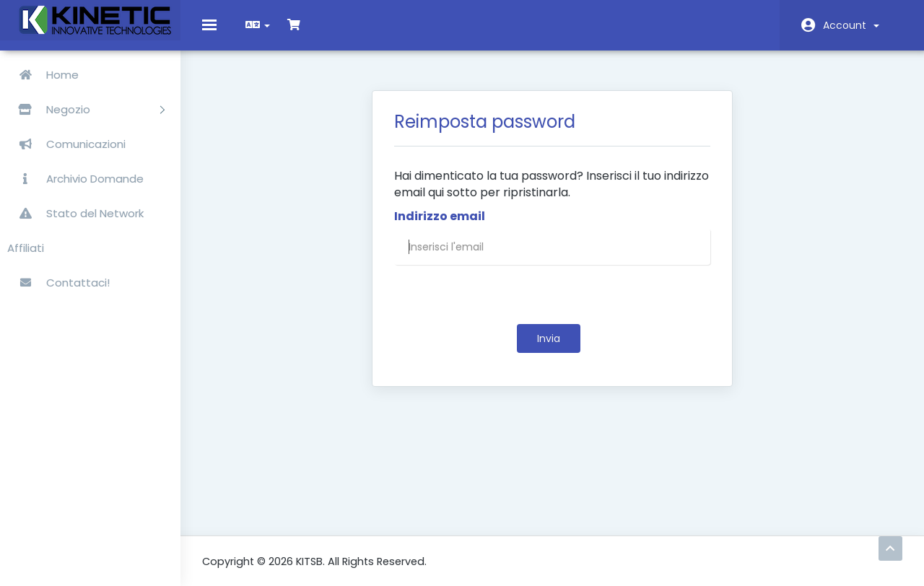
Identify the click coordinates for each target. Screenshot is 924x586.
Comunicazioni (66, 144)
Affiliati (26, 248)
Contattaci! (58, 283)
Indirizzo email (440, 227)
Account (851, 25)
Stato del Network (75, 213)
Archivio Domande (75, 179)
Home (43, 75)
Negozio (86, 109)
